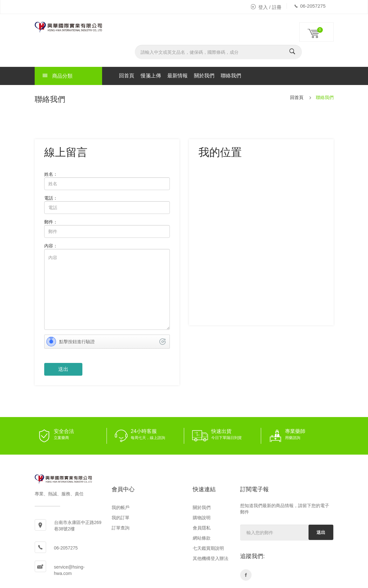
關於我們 (204, 76)
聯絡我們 (231, 76)
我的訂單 (121, 518)
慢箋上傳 (151, 76)
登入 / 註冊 (266, 7)
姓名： (51, 174)
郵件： (51, 222)
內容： (51, 246)
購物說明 (202, 518)
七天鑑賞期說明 (208, 548)
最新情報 (177, 76)
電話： (51, 198)
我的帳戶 (121, 507)
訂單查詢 (121, 528)
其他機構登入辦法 (211, 558)
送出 (321, 532)
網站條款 (202, 538)
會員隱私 (202, 528)
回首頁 (127, 76)
